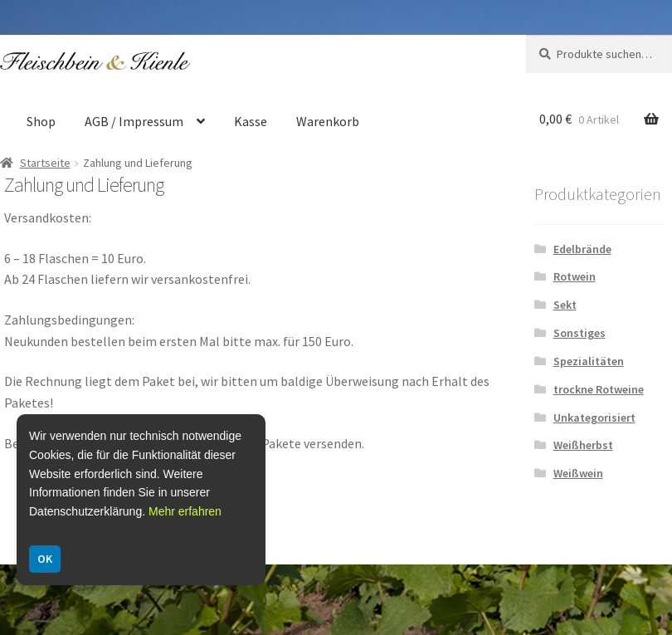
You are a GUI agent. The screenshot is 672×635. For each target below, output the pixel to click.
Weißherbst (583, 445)
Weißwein (578, 473)
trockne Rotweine (599, 389)
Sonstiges (579, 333)
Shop (41, 121)
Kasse (251, 121)
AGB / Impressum (134, 121)
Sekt (565, 305)
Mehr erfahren (185, 511)
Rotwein (575, 276)
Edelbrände (582, 249)
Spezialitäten (589, 361)
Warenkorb (328, 121)
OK (45, 559)
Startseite (45, 163)
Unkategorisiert (594, 418)
